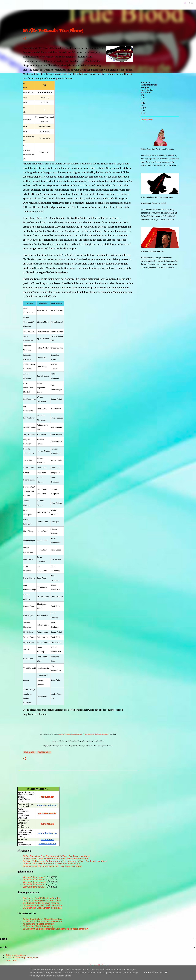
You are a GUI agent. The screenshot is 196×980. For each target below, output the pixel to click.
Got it (164, 973)
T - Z (143, 113)
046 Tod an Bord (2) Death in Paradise (42, 898)
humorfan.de (47, 824)
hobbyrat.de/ (47, 797)
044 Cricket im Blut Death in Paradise (41, 903)
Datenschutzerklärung (16, 955)
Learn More (151, 973)
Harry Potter (147, 90)
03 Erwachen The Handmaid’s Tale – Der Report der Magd (51, 864)
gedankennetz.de (47, 813)
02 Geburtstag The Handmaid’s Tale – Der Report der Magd (52, 866)
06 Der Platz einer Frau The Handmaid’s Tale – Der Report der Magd (56, 856)
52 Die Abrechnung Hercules (152, 251)
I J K (143, 103)
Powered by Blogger (98, 965)
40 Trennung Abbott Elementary (39, 924)
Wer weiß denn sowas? (34, 877)
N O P (143, 108)
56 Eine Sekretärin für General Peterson (157, 149)
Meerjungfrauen (149, 85)
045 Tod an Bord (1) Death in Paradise (42, 900)
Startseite (146, 82)
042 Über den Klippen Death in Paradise (42, 908)
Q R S (143, 111)
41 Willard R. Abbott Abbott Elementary (42, 921)
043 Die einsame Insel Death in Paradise (42, 905)
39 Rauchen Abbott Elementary (38, 926)
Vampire (145, 87)
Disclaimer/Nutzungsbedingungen (22, 958)
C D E (143, 98)
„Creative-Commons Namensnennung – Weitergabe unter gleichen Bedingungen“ (84, 734)
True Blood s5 (44, 752)
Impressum (11, 960)
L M (142, 105)
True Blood (29, 752)
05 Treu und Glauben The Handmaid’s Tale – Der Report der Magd (55, 859)
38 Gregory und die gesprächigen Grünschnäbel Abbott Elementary (56, 929)
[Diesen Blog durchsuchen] (180, 3)
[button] (24, 39)
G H (142, 100)
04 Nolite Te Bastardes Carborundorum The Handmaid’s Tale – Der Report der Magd (65, 861)
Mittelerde (146, 93)
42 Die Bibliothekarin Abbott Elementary (43, 919)
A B (142, 95)
